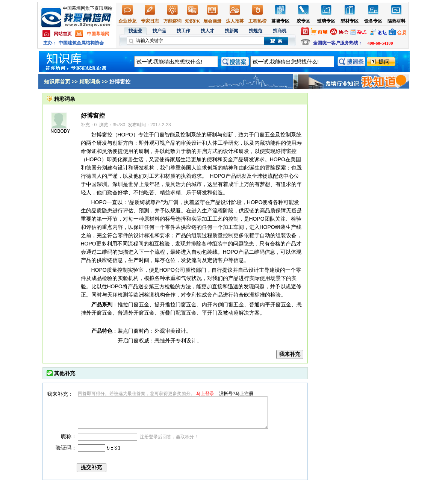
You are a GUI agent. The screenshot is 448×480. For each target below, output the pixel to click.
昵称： (69, 436)
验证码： (66, 448)
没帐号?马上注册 (236, 394)
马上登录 (205, 394)
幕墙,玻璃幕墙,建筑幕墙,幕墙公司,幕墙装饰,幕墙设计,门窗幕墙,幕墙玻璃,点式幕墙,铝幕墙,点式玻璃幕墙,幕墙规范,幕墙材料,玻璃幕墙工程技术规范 (224, 25)
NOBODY (61, 131)
